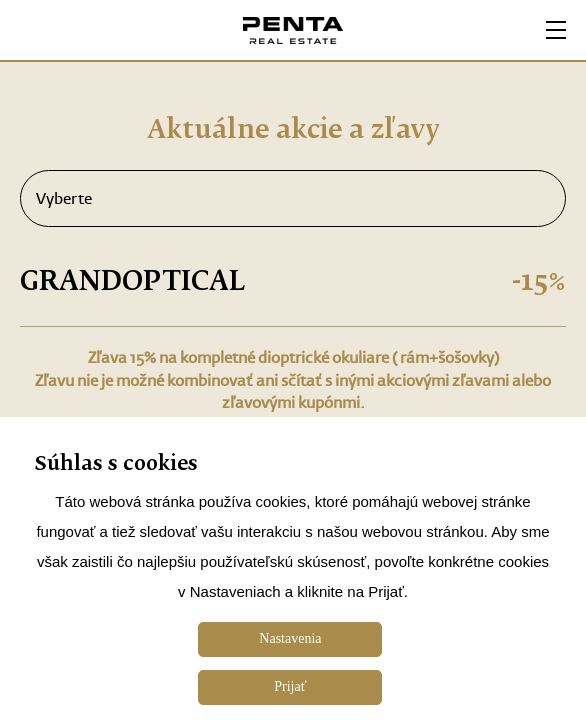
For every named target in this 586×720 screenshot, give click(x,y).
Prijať (290, 686)
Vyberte (293, 199)
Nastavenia (290, 638)
